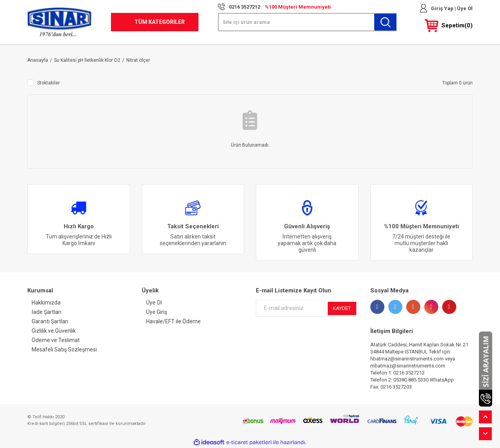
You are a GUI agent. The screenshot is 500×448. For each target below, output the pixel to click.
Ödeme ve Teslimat (56, 340)
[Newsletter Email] (307, 308)
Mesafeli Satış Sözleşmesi (64, 349)
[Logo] (60, 22)
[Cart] (449, 26)
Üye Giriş (157, 312)
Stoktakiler (48, 83)
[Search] (307, 22)
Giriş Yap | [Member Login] (443, 8)
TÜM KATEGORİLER (160, 22)
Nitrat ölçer (138, 60)
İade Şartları (46, 312)
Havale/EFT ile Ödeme (173, 321)
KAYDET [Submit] (342, 308)
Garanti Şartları (50, 321)
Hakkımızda (46, 303)
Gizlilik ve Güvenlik (54, 331)
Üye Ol (464, 8)
